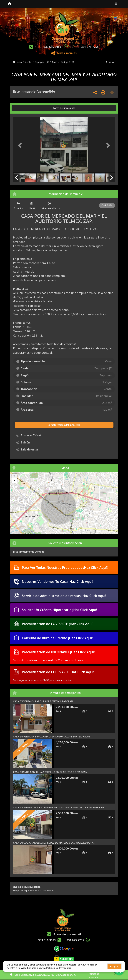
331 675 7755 (90, 47)
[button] (21, 145)
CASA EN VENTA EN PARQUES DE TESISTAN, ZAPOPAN (43, 701)
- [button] (14, 481)
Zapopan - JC (42, 62)
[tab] (25, 108)
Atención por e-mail (64, 934)
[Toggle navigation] (116, 4)
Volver (111, 62)
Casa (55, 62)
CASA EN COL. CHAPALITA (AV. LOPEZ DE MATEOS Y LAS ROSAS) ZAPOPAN (54, 843)
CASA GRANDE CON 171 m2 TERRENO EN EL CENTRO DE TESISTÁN (50, 772)
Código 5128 (67, 62)
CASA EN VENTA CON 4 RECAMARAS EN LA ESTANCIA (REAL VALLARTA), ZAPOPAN (59, 807)
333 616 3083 (52, 47)
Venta (28, 62)
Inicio (17, 62)
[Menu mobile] (9, 4)
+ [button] (14, 476)
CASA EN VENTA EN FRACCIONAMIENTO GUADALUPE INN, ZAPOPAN (51, 737)
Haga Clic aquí (21, 890)
